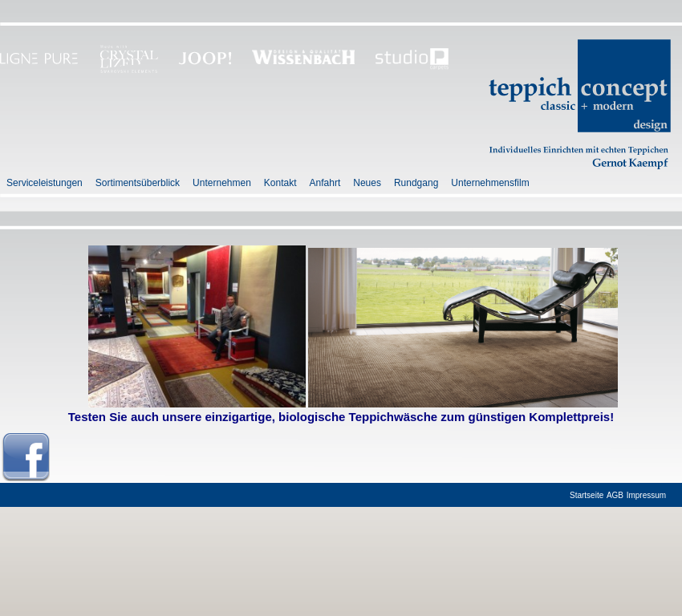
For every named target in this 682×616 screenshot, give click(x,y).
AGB (615, 495)
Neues (367, 183)
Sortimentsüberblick (138, 183)
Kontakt (280, 183)
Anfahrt (325, 183)
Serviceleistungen (45, 183)
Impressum (646, 495)
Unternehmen (222, 183)
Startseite (587, 495)
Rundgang (416, 183)
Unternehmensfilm (490, 183)
